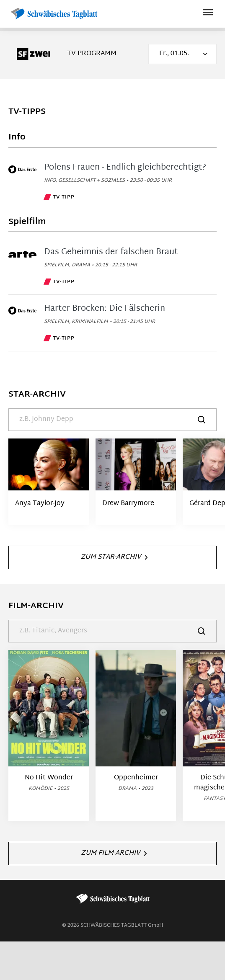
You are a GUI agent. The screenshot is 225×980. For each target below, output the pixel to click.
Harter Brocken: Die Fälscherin (105, 309)
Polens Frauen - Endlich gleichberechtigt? (125, 168)
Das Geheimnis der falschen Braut (111, 252)
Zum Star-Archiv (114, 557)
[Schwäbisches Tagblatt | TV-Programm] (54, 14)
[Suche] (112, 420)
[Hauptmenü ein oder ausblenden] (208, 14)
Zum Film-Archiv (114, 853)
